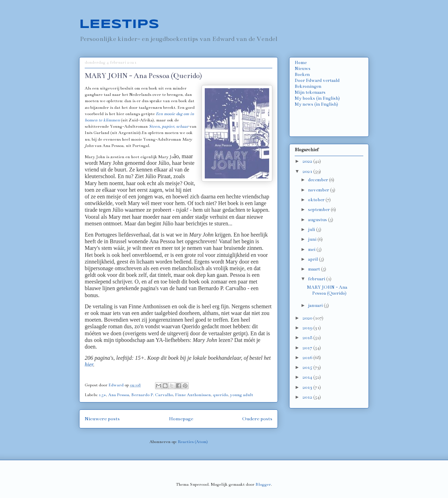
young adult (241, 395)
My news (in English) (316, 104)
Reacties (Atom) (193, 442)
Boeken (302, 75)
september (319, 210)
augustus (318, 220)
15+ (102, 395)
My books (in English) (317, 98)
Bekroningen (308, 86)
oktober (317, 200)
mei (312, 250)
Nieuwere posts (102, 419)
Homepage (181, 419)
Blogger (263, 484)
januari (316, 306)
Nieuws (303, 69)
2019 (308, 328)
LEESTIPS (119, 24)
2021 (308, 171)
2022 (308, 161)
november (319, 190)
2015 (308, 367)
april (313, 259)
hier (89, 364)
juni (313, 239)
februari (317, 279)
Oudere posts (257, 419)
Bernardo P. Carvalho (152, 395)
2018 (308, 338)
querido (220, 395)
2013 (308, 387)
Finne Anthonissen (193, 395)
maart (314, 269)
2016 (308, 358)
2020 (308, 318)
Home (301, 63)
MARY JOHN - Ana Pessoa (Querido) (143, 76)
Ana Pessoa (119, 395)
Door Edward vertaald (317, 80)
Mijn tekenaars (310, 92)
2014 (308, 377)
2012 (308, 397)
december (318, 180)
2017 (308, 348)
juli (312, 230)
